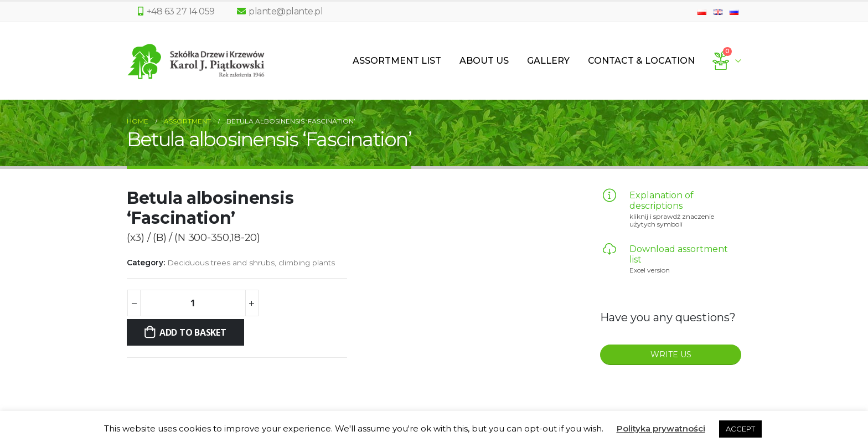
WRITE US (671, 354)
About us (484, 61)
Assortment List (397, 61)
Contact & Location (641, 61)
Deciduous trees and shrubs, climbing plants (251, 263)
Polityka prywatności (661, 428)
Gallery (548, 61)
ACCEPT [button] (740, 429)
